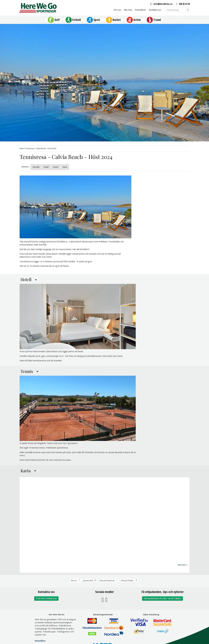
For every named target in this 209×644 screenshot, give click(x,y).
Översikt (36, 167)
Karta (65, 167)
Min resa (128, 10)
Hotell (46, 167)
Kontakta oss (155, 10)
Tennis (56, 167)
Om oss (117, 10)
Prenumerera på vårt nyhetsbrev (163, 598)
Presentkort (140, 10)
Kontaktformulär (46, 598)
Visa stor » (182, 565)
